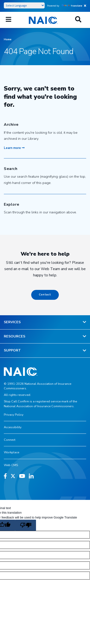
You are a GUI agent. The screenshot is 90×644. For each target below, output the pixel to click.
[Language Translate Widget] (24, 5)
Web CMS (11, 465)
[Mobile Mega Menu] (9, 20)
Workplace (12, 452)
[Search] (78, 20)
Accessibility (13, 427)
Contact (45, 295)
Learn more (14, 148)
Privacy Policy (14, 415)
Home (8, 39)
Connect (10, 440)
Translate (72, 6)
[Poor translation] (25, 525)
